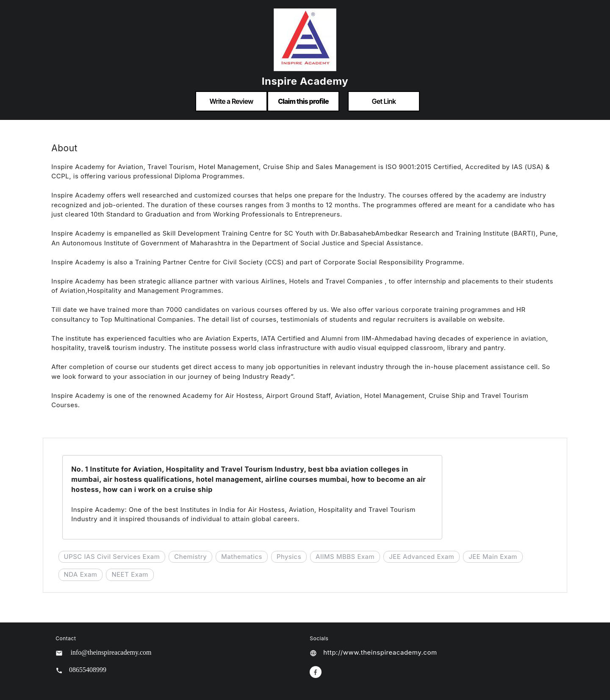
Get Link (384, 101)
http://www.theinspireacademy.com (380, 652)
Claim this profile (303, 101)
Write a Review (231, 101)
